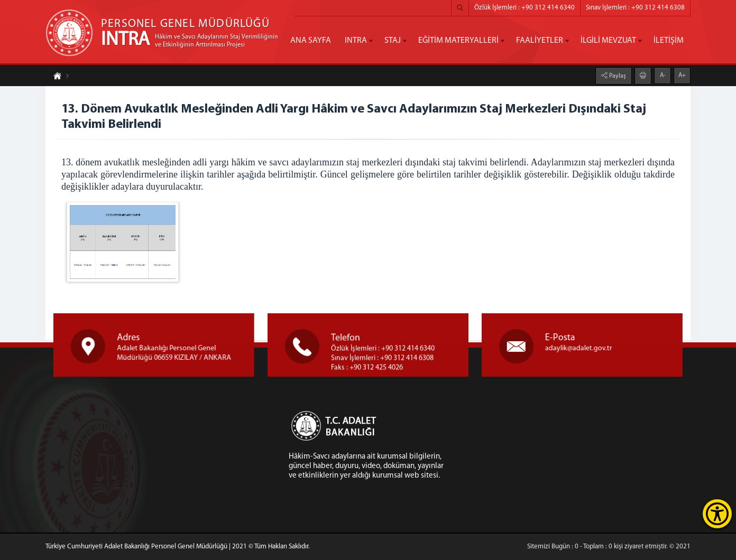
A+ (682, 74)
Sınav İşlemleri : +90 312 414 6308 (635, 8)
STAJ (393, 41)
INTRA (356, 41)
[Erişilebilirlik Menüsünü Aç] (717, 514)
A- (663, 74)
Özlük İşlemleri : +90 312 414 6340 (525, 8)
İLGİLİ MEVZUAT (608, 41)
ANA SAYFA (311, 41)
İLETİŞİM (669, 41)
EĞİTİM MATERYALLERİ (458, 41)
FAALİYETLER (540, 41)
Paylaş (617, 75)
